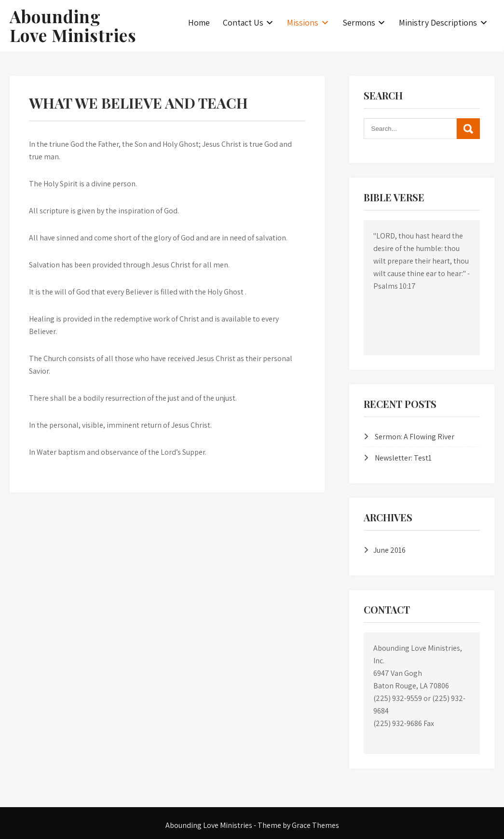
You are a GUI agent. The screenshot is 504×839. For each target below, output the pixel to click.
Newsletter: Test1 (403, 458)
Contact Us (243, 22)
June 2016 (389, 550)
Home (199, 22)
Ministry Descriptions (438, 22)
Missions (303, 22)
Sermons (359, 22)
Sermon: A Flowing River (415, 437)
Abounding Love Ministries (73, 26)
